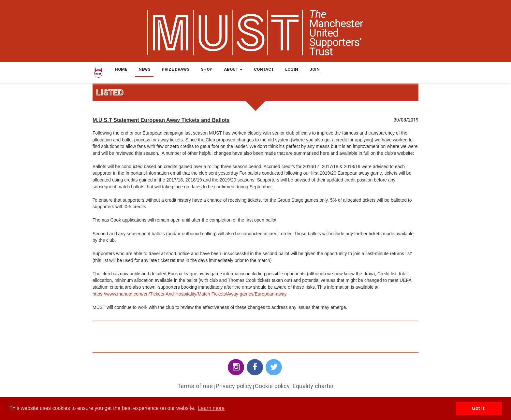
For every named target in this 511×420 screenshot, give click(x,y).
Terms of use (195, 386)
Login (292, 69)
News (144, 69)
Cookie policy (272, 386)
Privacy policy (234, 386)
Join (315, 69)
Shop (207, 69)
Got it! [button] (479, 408)
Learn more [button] (211, 408)
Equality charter (313, 386)
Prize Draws (175, 69)
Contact (264, 69)
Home (121, 69)
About (233, 69)
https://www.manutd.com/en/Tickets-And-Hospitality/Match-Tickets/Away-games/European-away (190, 294)
